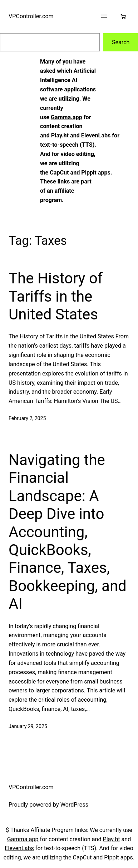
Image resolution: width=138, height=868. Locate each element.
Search (121, 42)
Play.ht (60, 135)
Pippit (89, 173)
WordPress (74, 805)
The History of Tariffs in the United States (56, 296)
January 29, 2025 (28, 726)
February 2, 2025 (27, 418)
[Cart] (123, 17)
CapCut (59, 173)
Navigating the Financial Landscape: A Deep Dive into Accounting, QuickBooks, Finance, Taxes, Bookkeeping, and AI (68, 532)
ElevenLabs (96, 135)
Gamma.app (66, 117)
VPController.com (31, 16)
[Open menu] (104, 16)
